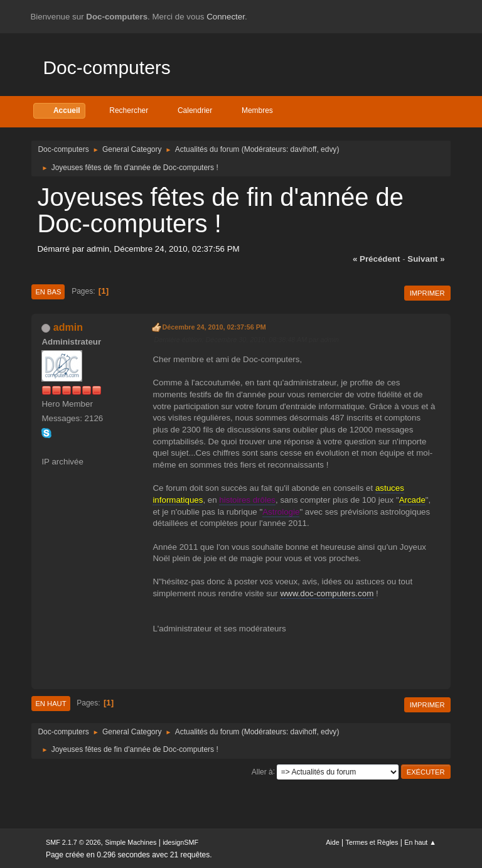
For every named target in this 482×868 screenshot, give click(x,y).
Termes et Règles (372, 842)
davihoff (304, 149)
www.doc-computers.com (327, 593)
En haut (51, 704)
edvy (329, 149)
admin (68, 327)
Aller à (262, 771)
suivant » (426, 259)
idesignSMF (180, 842)
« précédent (377, 259)
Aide (333, 842)
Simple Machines (131, 842)
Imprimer (427, 293)
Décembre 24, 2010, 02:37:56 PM (214, 327)
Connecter (226, 17)
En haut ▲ (420, 842)
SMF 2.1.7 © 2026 (73, 842)
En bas (48, 292)
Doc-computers (106, 67)
